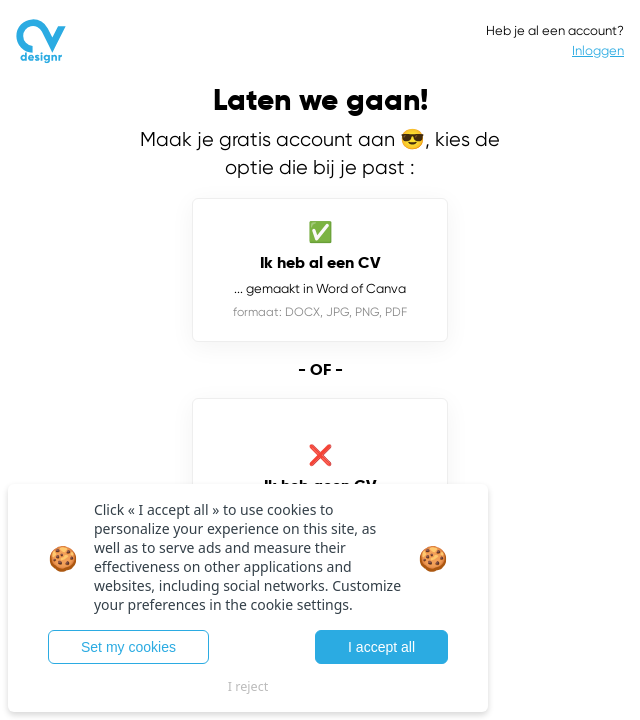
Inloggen (598, 50)
